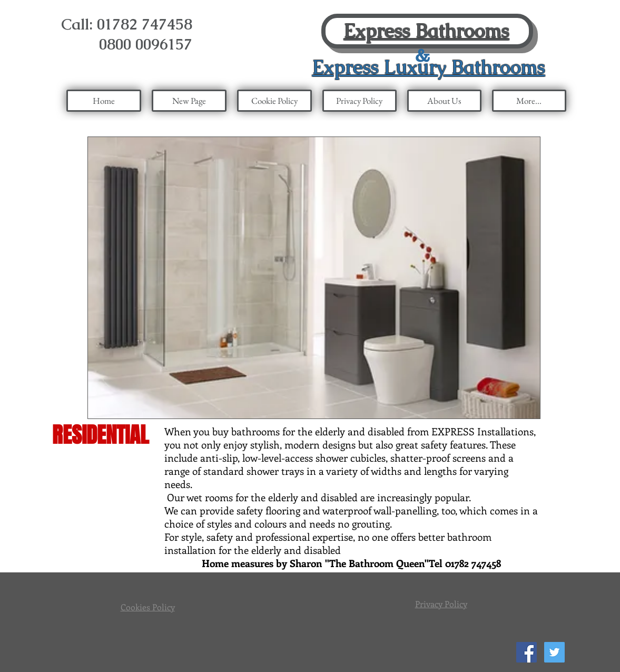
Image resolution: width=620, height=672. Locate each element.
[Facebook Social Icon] (526, 652)
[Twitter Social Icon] (554, 652)
